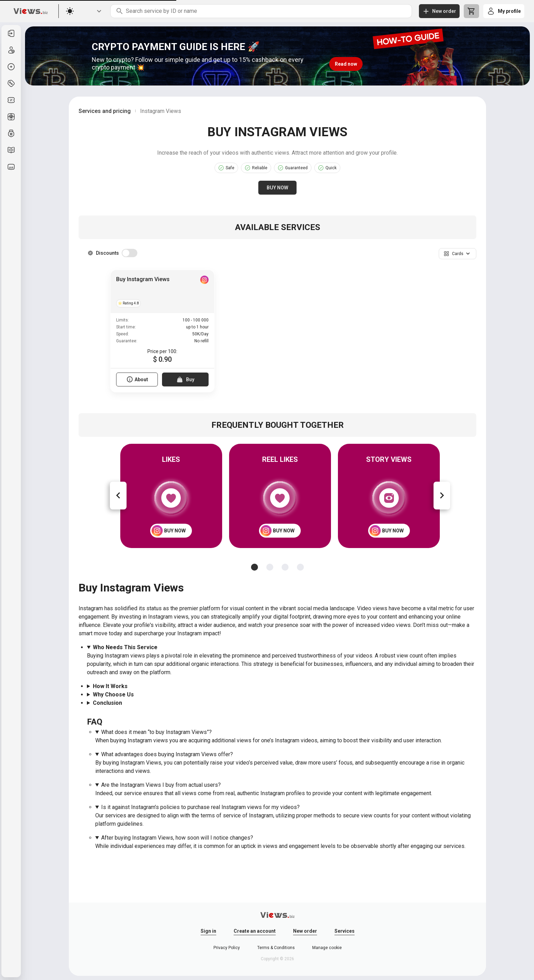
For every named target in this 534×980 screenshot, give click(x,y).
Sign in (208, 931)
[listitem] (11, 33)
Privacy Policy (227, 948)
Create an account (255, 931)
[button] (458, 254)
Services (345, 931)
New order (305, 931)
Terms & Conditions (276, 948)
